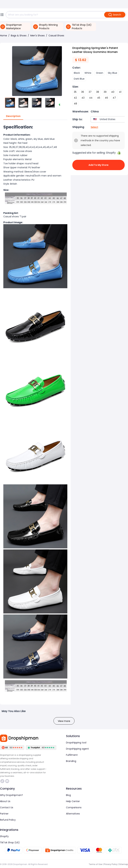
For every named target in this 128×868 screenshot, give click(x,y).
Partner (4, 814)
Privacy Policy (111, 864)
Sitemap (124, 864)
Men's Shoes (37, 36)
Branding (71, 761)
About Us (5, 801)
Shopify (4, 836)
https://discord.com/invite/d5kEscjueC (7, 781)
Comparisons (74, 807)
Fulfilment (72, 755)
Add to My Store (98, 165)
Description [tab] (13, 116)
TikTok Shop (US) (10, 842)
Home (3, 36)
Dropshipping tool (76, 743)
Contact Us (7, 807)
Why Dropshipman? (11, 795)
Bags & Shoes (19, 36)
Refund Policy (8, 820)
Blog (68, 795)
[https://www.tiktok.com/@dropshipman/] (2, 781)
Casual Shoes (56, 36)
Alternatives (73, 814)
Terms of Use (95, 864)
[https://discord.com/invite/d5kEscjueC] (7, 781)
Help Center (73, 801)
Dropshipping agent (77, 749)
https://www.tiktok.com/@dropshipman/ (2, 781)
